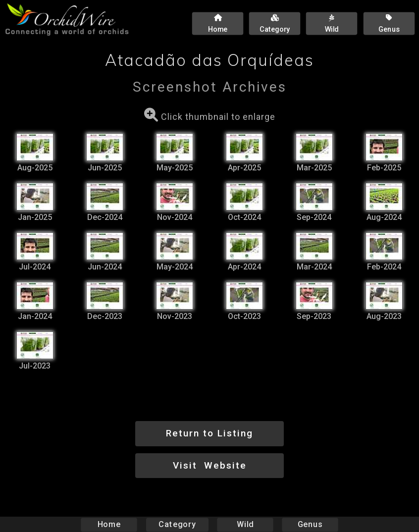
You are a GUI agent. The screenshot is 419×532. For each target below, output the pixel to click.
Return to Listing (209, 433)
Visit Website (210, 465)
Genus (310, 524)
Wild (245, 524)
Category (177, 524)
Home (109, 524)
